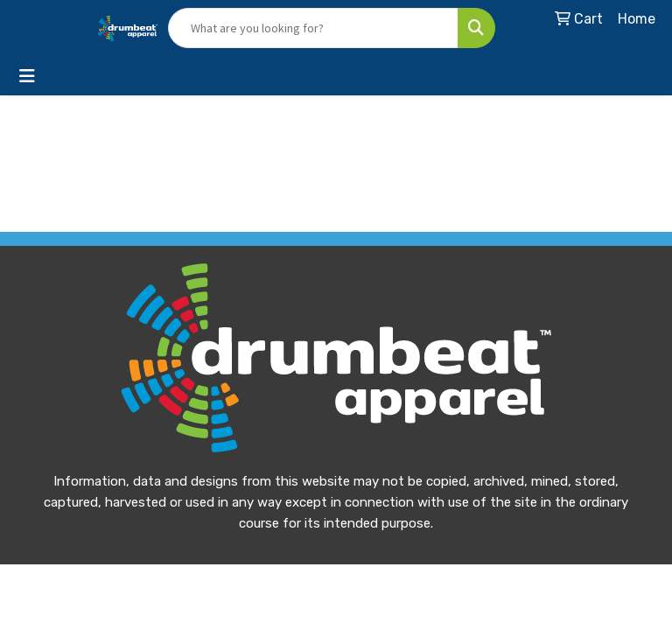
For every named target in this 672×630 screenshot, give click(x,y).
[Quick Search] (313, 28)
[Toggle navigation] (27, 76)
